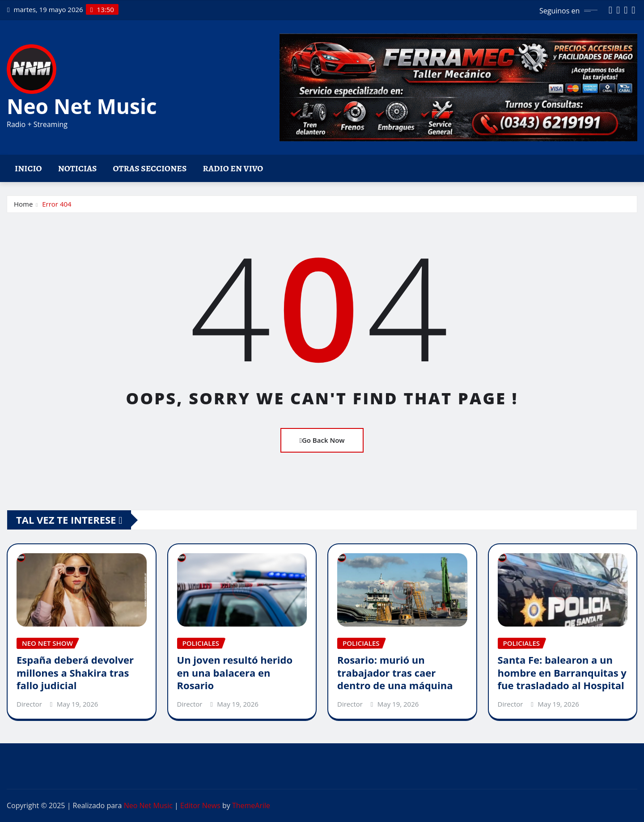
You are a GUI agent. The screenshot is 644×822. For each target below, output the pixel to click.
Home (23, 204)
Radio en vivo (233, 168)
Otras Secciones (150, 168)
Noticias (78, 168)
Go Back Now (322, 440)
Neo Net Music (82, 106)
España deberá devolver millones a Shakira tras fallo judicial (75, 672)
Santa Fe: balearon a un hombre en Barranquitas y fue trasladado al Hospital (562, 672)
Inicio (28, 168)
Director (29, 704)
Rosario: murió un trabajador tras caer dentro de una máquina (395, 672)
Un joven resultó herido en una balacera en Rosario (235, 672)
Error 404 (57, 204)
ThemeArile (251, 805)
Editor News (200, 805)
